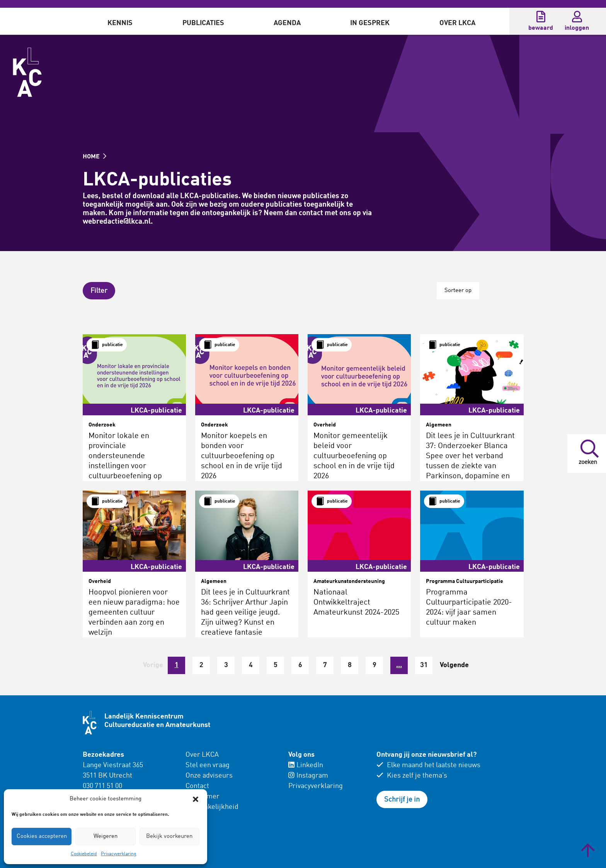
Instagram (308, 776)
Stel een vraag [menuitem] (208, 765)
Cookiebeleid (84, 854)
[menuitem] (120, 21)
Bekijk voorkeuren (169, 837)
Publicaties (203, 23)
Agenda (287, 23)
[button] (196, 799)
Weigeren (106, 837)
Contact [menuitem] (197, 786)
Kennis (120, 23)
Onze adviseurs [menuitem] (209, 776)
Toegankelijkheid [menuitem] (212, 807)
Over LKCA (457, 23)
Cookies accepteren (42, 837)
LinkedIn (306, 765)
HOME (94, 157)
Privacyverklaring (119, 854)
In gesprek (370, 23)
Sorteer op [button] (458, 291)
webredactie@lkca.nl (117, 222)
